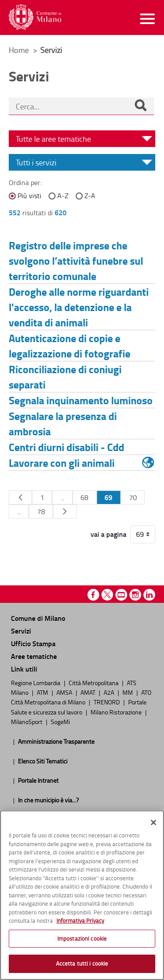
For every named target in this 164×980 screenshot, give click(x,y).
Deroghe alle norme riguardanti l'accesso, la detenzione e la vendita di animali (79, 307)
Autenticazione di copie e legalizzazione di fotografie (70, 346)
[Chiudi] (154, 822)
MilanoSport (27, 721)
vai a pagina (108, 534)
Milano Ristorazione (117, 712)
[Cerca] (140, 106)
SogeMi (60, 721)
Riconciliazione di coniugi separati (65, 377)
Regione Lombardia (36, 682)
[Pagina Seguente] (65, 511)
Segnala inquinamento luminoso (81, 400)
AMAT (89, 692)
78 (41, 511)
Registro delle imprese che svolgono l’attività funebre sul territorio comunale (76, 261)
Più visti (30, 196)
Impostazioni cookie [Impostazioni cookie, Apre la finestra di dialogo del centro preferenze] (82, 938)
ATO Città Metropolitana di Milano (81, 697)
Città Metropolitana (94, 682)
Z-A (90, 196)
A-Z (63, 196)
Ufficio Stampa (33, 643)
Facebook (93, 595)
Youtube (121, 595)
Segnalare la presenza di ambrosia (63, 423)
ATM (43, 692)
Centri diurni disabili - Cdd (66, 447)
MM (128, 692)
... (62, 497)
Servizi (21, 631)
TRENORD (107, 702)
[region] (82, 895)
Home (19, 50)
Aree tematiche (34, 656)
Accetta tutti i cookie (82, 963)
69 (108, 497)
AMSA (65, 692)
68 (84, 497)
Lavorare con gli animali (62, 463)
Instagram (135, 595)
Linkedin (149, 595)
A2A (110, 692)
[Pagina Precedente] (20, 497)
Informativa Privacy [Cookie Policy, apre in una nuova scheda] (80, 920)
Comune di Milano (38, 618)
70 (133, 497)
